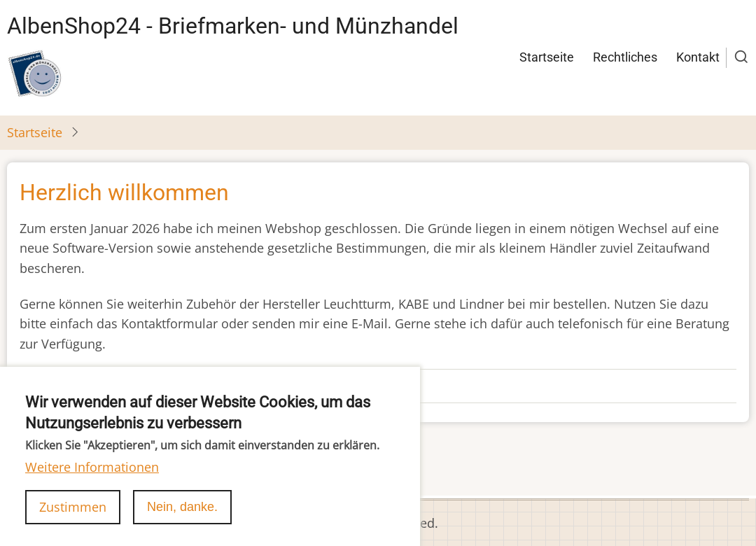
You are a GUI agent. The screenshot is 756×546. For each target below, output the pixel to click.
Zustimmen (73, 521)
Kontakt (698, 57)
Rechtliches (625, 57)
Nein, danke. (182, 521)
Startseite (547, 57)
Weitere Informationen (92, 482)
